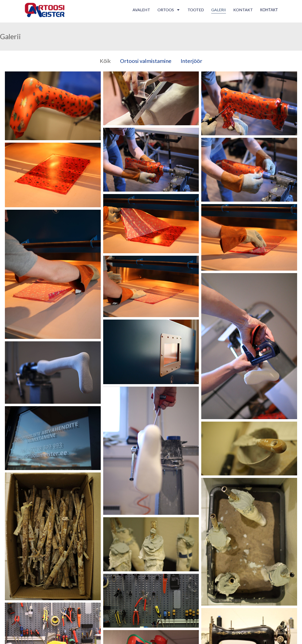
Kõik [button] (105, 61)
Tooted (196, 10)
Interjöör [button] (191, 61)
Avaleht (141, 10)
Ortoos (169, 10)
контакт (269, 10)
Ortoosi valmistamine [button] (146, 61)
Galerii (219, 10)
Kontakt (243, 10)
